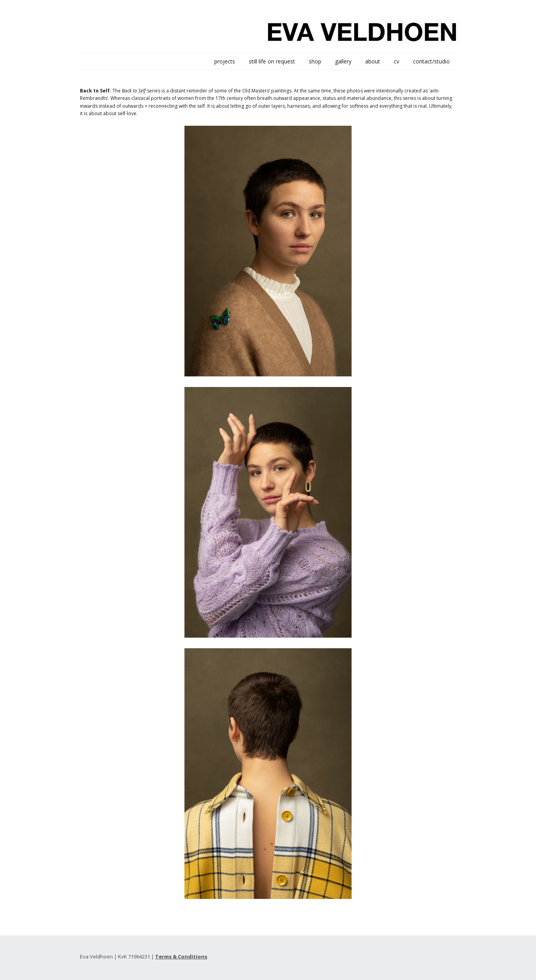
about (373, 61)
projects (225, 61)
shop (315, 61)
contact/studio (431, 61)
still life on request (272, 61)
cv (397, 61)
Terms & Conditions (181, 956)
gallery (343, 61)
